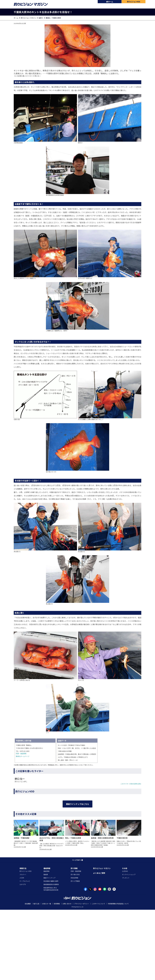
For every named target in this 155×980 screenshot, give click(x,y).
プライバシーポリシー (82, 974)
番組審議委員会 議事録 (51, 955)
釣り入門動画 (75, 951)
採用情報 (57, 974)
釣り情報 (74, 939)
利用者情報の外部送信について (118, 974)
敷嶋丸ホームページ (23, 756)
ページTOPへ (77, 930)
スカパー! (23, 945)
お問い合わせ (67, 974)
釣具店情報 (74, 948)
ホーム (110, 2)
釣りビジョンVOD (26, 941)
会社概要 (28, 974)
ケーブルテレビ (25, 951)
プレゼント (126, 948)
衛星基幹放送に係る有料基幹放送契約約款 (51, 959)
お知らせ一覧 (47, 974)
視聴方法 (23, 939)
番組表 (46, 945)
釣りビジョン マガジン (28, 18)
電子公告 (36, 974)
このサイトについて (99, 974)
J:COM (22, 948)
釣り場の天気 (75, 945)
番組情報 (47, 939)
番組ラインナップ (49, 948)
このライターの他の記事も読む (131, 784)
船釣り (41, 18)
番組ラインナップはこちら (77, 857)
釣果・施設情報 (21, 754)
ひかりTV (23, 955)
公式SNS (125, 941)
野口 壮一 (38, 76)
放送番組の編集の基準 (51, 951)
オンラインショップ (129, 945)
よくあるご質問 (99, 943)
